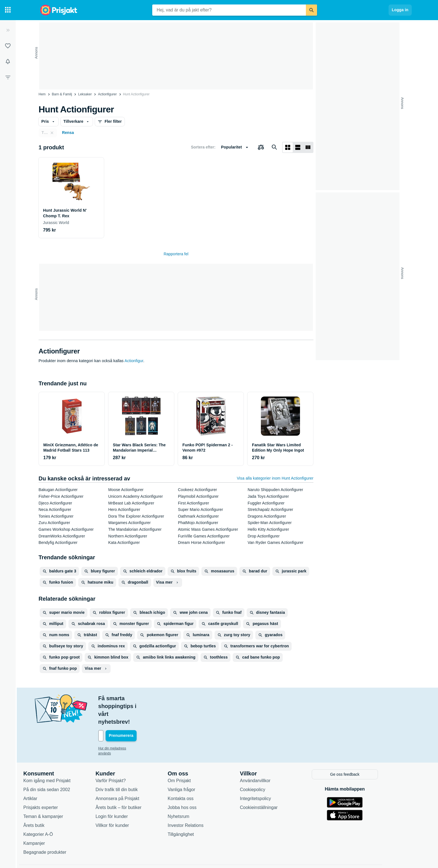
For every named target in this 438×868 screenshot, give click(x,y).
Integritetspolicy (274, 774)
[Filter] (8, 77)
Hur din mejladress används (138, 725)
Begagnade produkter (63, 828)
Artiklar (49, 774)
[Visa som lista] (298, 147)
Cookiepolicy (271, 765)
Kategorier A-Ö (57, 810)
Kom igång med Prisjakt (66, 756)
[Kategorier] (8, 10)
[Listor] (8, 46)
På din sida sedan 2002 (65, 765)
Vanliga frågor (200, 765)
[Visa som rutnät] (288, 147)
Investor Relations (204, 801)
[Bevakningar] (8, 62)
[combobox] (229, 10)
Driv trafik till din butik (135, 765)
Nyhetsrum (197, 792)
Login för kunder (130, 792)
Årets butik (53, 801)
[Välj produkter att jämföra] (261, 147)
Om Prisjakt (198, 756)
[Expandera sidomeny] (8, 30)
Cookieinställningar (277, 783)
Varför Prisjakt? (129, 756)
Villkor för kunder (131, 801)
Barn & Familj (62, 94)
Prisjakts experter (59, 783)
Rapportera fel (176, 254)
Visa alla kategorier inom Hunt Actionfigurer (275, 478)
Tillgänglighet (199, 810)
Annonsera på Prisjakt (136, 774)
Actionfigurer (107, 94)
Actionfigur (134, 361)
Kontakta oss (199, 774)
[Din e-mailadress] (153, 712)
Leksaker (85, 94)
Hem (42, 94)
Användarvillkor (274, 756)
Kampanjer (53, 819)
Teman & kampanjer (62, 792)
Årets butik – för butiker (137, 783)
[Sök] (311, 10)
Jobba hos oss (201, 783)
